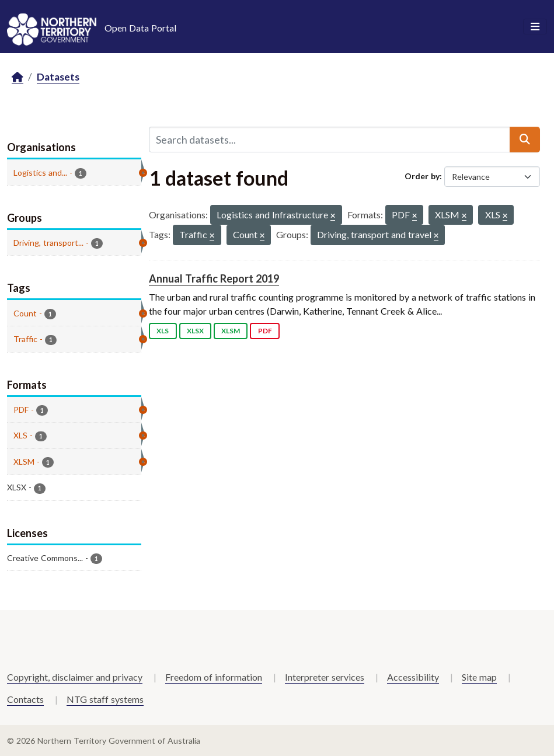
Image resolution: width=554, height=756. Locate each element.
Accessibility (413, 677)
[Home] (18, 77)
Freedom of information (214, 677)
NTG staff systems (105, 699)
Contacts (25, 699)
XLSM (231, 331)
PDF (265, 331)
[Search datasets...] (330, 140)
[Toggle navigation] (535, 27)
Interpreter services (325, 677)
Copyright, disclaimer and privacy (75, 677)
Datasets (58, 77)
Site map (479, 677)
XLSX (195, 331)
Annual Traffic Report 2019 (214, 278)
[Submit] (525, 140)
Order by (422, 176)
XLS (163, 331)
